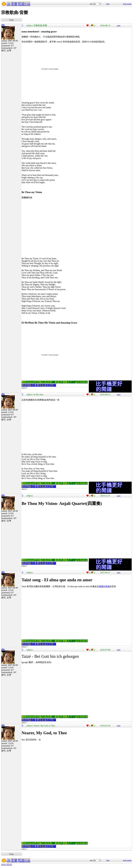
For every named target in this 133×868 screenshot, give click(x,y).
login (125, 4)
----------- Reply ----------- (11, 20)
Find (108, 4)
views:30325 (7, 865)
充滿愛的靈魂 (103, 586)
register (129, 4)
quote (119, 26)
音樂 (14, 4)
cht (9, 4)
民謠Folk (24, 4)
